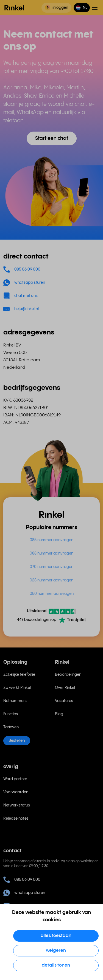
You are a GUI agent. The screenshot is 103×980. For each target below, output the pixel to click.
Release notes (16, 819)
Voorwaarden (16, 792)
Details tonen (56, 965)
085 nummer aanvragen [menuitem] (51, 540)
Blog (59, 714)
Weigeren (56, 951)
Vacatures (64, 701)
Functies (11, 714)
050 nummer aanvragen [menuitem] (52, 594)
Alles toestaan (56, 936)
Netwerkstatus (17, 805)
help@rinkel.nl (21, 309)
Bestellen (17, 741)
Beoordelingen (68, 675)
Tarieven (11, 727)
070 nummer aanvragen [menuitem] (51, 567)
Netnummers (15, 701)
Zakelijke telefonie (19, 675)
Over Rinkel (65, 688)
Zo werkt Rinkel (17, 688)
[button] (82, 8)
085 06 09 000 (22, 269)
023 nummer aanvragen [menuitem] (51, 580)
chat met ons (20, 296)
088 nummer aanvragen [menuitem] (51, 553)
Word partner (15, 779)
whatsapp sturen (24, 283)
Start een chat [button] (52, 138)
